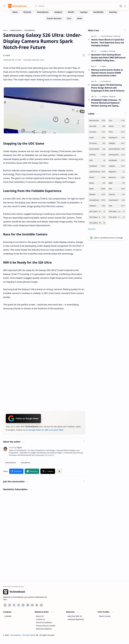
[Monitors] (117, 181)
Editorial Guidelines (44, 633)
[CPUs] (117, 136)
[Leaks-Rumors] (11, 466)
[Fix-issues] (97, 147)
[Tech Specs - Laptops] (117, 215)
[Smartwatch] (117, 204)
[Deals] (80, 22)
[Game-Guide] (97, 153)
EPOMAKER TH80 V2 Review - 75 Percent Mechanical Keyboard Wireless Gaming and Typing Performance (106, 107)
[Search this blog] (51, 6)
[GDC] (97, 164)
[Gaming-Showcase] (117, 158)
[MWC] (117, 187)
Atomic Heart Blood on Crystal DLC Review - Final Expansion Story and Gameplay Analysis (108, 46)
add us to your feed (54, 434)
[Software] (97, 210)
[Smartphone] (43, 16)
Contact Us (41, 623)
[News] (15, 16)
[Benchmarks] (97, 124)
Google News (35, 434)
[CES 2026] (97, 130)
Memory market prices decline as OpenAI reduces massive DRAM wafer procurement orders (107, 77)
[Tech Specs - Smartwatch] (117, 221)
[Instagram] (10, 609)
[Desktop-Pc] (117, 141)
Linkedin (8, 620)
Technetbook (49, 459)
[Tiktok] (23, 609)
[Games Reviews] (54, 22)
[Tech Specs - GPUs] (97, 215)
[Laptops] (84, 16)
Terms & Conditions (44, 626)
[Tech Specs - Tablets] (97, 227)
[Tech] (117, 210)
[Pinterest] (28, 609)
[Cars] (69, 22)
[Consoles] (97, 136)
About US (40, 620)
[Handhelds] (98, 16)
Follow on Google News (23, 422)
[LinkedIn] (41, 609)
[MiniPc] (71, 16)
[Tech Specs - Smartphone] (97, 221)
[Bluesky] (32, 609)
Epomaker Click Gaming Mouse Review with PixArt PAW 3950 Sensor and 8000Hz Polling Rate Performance (108, 61)
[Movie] (97, 187)
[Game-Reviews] (108, 40)
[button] (5, 6)
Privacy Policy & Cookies (46, 629)
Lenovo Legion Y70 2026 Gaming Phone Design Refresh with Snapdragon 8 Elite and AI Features (108, 92)
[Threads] (37, 609)
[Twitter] (14, 609)
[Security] (117, 198)
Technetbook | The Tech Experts (24, 639)
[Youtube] (19, 609)
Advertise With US (75, 620)
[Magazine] (117, 175)
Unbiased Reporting (76, 623)
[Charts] (117, 130)
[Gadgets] (58, 16)
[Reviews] (27, 16)
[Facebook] (5, 609)
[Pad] (117, 193)
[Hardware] (97, 170)
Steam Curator (105, 620)
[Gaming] (113, 16)
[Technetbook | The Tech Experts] (17, 6)
